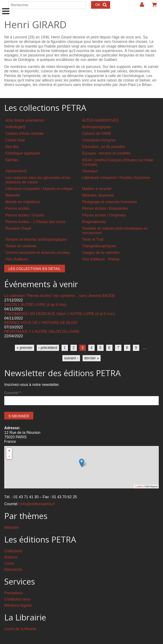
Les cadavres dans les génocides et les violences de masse (38, 180)
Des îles (12, 147)
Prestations (14, 593)
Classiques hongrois (99, 140)
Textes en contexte (21, 246)
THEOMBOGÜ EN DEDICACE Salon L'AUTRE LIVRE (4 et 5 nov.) (60, 314)
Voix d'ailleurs (17, 259)
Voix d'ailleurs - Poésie (101, 259)
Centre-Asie (15, 140)
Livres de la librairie (20, 629)
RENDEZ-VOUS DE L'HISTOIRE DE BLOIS (41, 323)
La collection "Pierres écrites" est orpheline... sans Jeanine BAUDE (60, 296)
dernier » (92, 358)
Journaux (90, 171)
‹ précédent (48, 348)
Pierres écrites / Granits (25, 215)
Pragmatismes (94, 222)
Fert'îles (12, 160)
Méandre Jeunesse (98, 195)
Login (140, 6)
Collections (13, 551)
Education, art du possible (104, 147)
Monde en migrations (23, 202)
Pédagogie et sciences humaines (110, 202)
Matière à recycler (97, 189)
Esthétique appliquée (23, 153)
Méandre (13, 195)
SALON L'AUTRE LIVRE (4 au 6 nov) (35, 305)
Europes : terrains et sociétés (106, 153)
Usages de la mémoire (101, 253)
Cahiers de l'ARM (97, 134)
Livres (9, 563)
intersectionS (16, 171)
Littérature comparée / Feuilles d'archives (116, 178)
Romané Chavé (18, 228)
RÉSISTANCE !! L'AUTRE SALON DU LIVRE (42, 332)
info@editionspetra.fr (38, 504)
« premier (24, 348)
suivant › (71, 358)
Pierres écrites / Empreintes (105, 208)
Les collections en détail (35, 269)
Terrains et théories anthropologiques (36, 239)
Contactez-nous (17, 599)
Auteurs (11, 557)
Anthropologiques (97, 127)
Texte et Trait (93, 239)
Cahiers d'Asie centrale (24, 134)
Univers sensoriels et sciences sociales (38, 253)
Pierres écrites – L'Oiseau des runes (35, 222)
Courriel (13, 393)
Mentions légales (18, 605)
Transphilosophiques (99, 246)
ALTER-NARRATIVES (100, 120)
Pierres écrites (17, 208)
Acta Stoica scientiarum (25, 120)
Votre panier (152, 6)
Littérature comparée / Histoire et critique (39, 189)
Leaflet (139, 487)
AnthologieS (15, 127)
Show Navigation (6, 7)
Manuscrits (13, 569)
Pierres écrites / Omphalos (104, 215)
